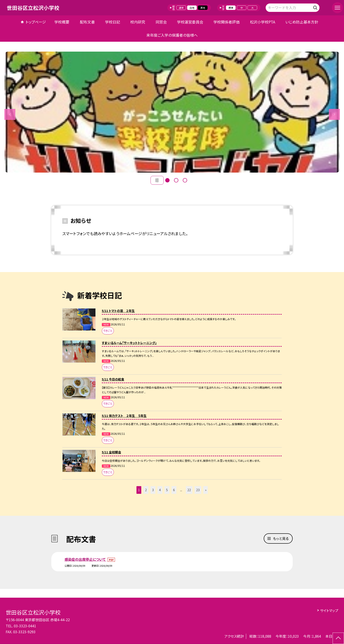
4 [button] (160, 490)
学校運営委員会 (190, 22)
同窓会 (161, 22)
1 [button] (167, 180)
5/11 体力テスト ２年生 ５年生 (124, 416)
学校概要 (62, 22)
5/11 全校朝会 (111, 452)
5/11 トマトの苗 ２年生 (118, 311)
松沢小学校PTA (262, 22)
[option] (172, 112)
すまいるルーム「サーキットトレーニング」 (129, 343)
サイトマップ (329, 610)
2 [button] (176, 180)
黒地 (203, 8)
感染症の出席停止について (85, 559)
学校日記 (113, 22)
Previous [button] (10, 114)
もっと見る (281, 538)
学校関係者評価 (227, 22)
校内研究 (138, 22)
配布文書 (87, 22)
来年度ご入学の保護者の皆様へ (172, 35)
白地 (192, 8)
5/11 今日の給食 (113, 379)
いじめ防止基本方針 (302, 22)
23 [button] (198, 490)
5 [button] (167, 490)
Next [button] (334, 114)
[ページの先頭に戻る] (338, 638)
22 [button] (189, 490)
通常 (181, 8)
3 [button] (185, 180)
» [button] (206, 490)
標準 (231, 8)
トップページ (36, 22)
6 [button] (174, 490)
